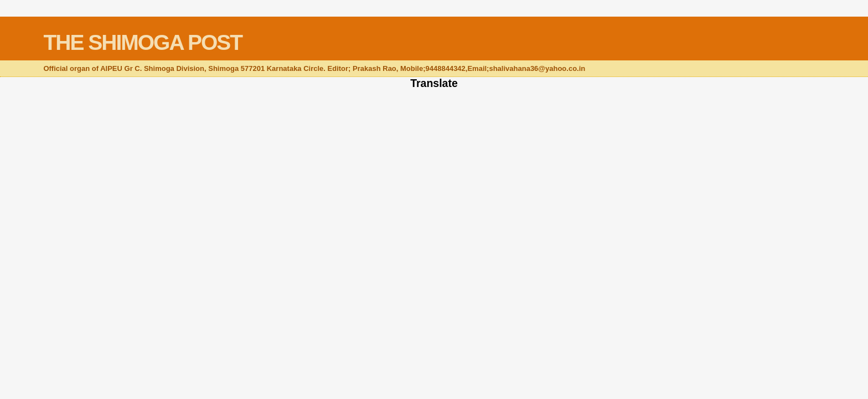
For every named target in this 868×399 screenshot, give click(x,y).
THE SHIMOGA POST (143, 42)
